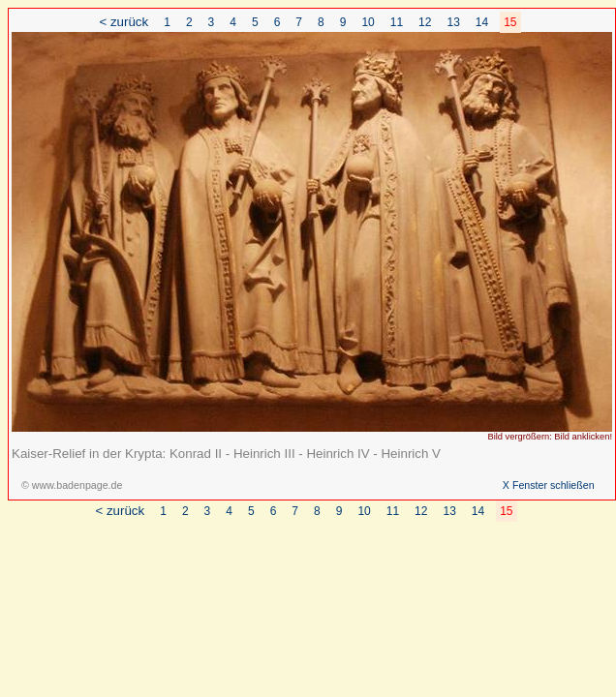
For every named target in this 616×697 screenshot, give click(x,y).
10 (368, 22)
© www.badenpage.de (72, 485)
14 (482, 22)
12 (425, 22)
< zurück (123, 22)
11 (397, 22)
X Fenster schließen (549, 485)
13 (453, 22)
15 (510, 22)
